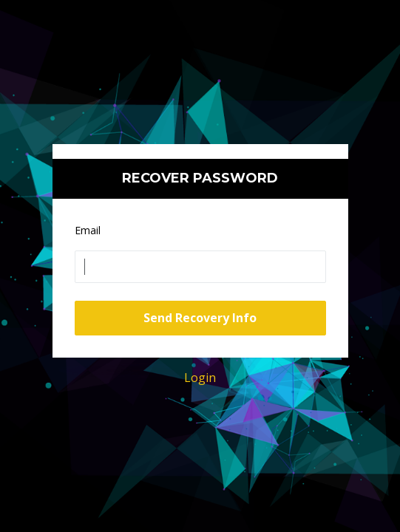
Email (88, 230)
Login (200, 378)
